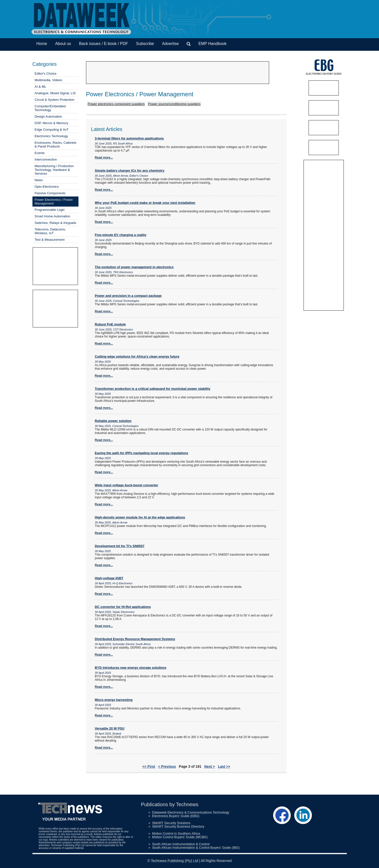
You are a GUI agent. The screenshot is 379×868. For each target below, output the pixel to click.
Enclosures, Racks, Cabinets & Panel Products (56, 144)
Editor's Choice (46, 74)
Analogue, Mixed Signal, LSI (55, 93)
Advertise (170, 44)
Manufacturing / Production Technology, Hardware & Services (54, 170)
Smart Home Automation (53, 216)
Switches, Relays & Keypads (55, 223)
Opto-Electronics (47, 187)
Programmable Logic (50, 210)
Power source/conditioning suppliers (174, 104)
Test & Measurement (50, 240)
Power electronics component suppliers (116, 104)
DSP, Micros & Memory (51, 123)
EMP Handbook (213, 44)
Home (42, 44)
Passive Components (50, 193)
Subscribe (145, 44)
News (39, 180)
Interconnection (46, 159)
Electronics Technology (51, 136)
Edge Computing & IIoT (52, 130)
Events (40, 153)
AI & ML (40, 87)
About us (63, 44)
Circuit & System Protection (55, 100)
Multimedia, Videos (49, 80)
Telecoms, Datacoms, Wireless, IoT (50, 231)
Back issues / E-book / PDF (103, 44)
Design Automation (48, 116)
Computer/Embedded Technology (50, 108)
